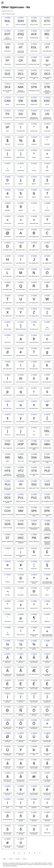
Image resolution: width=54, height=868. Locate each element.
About (11, 859)
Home (4, 859)
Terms (25, 859)
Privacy (18, 859)
